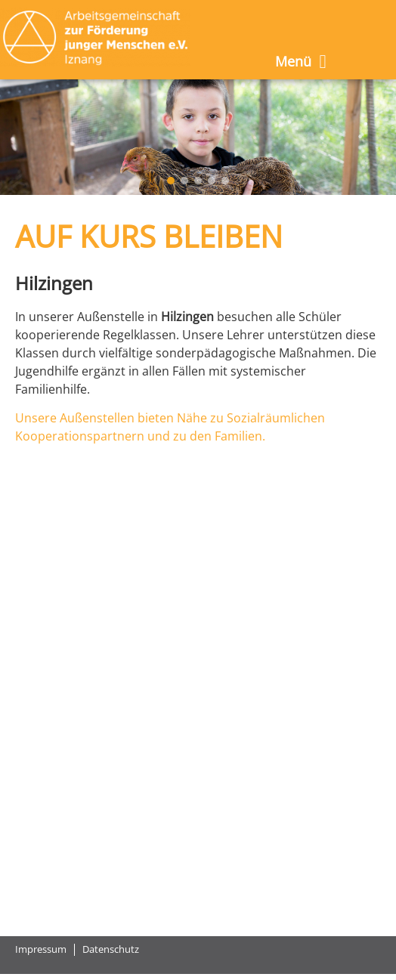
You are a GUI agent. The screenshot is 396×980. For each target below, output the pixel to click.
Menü (300, 62)
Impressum (41, 950)
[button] (171, 181)
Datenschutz (111, 950)
